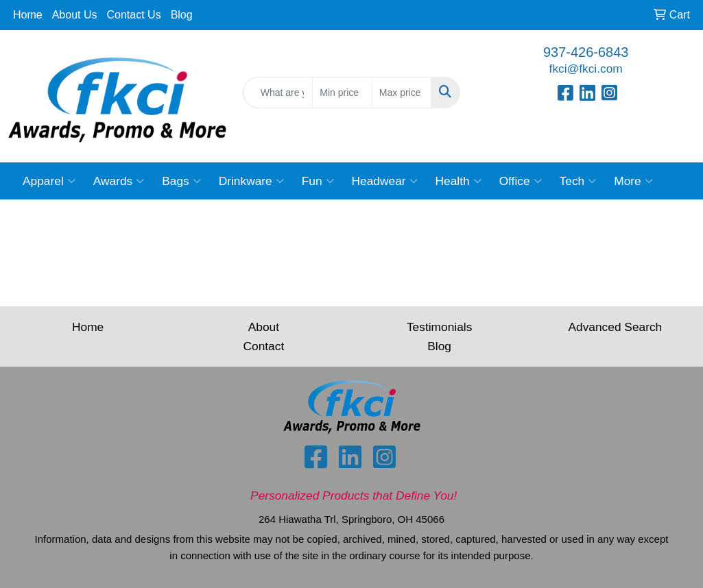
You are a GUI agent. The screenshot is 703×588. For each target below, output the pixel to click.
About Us (75, 15)
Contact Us (134, 15)
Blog (182, 15)
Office (521, 181)
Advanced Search (615, 327)
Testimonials (439, 327)
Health (458, 181)
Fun (318, 181)
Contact (264, 346)
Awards (119, 181)
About (264, 327)
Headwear (385, 181)
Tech (578, 181)
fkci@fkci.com (586, 69)
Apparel (49, 181)
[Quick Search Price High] (402, 93)
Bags (181, 181)
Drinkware (251, 181)
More (633, 181)
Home (28, 15)
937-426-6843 (586, 52)
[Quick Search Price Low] (342, 93)
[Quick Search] (278, 93)
